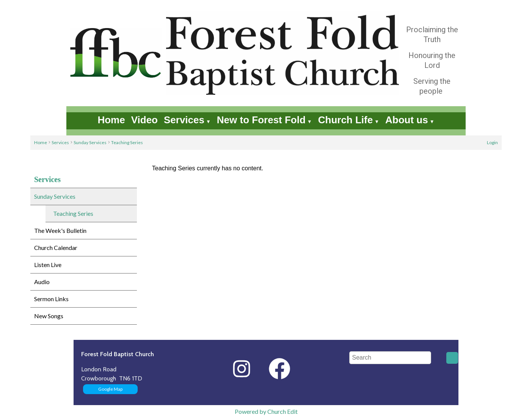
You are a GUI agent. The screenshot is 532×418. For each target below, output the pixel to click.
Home (111, 120)
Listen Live (48, 265)
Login (492, 142)
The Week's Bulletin (60, 230)
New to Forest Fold (261, 120)
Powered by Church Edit (266, 411)
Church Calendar (56, 247)
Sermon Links (51, 299)
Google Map (110, 389)
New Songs (49, 316)
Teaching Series (127, 142)
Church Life (345, 120)
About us (407, 120)
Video (144, 120)
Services (184, 120)
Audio (42, 282)
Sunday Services (90, 142)
